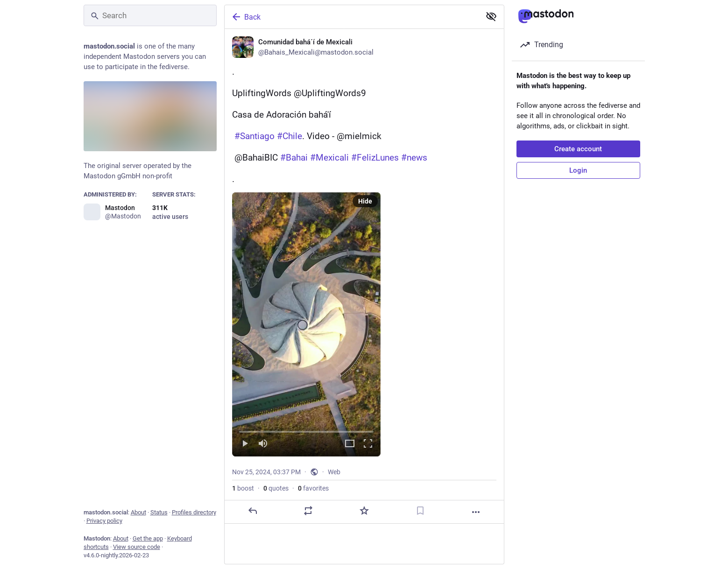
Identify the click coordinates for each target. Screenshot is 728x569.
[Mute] (263, 444)
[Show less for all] (491, 16)
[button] (306, 324)
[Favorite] (364, 511)
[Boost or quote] (308, 511)
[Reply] (252, 511)
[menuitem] (306, 324)
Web (334, 472)
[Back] (352, 17)
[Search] (150, 15)
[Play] (245, 444)
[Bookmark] (420, 511)
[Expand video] (350, 444)
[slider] (306, 430)
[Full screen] (368, 444)
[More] (476, 512)
